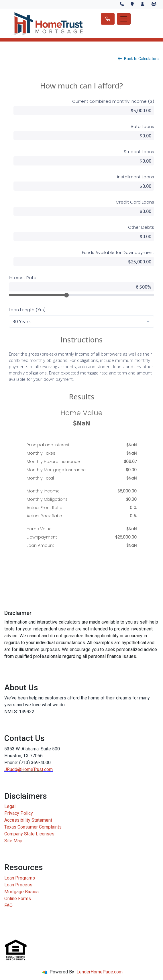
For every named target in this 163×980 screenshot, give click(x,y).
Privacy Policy (19, 813)
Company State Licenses (29, 834)
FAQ (8, 905)
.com (48, 769)
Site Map (13, 841)
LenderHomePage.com (100, 972)
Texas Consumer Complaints (33, 827)
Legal (10, 806)
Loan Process (18, 885)
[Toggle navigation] (124, 19)
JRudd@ (13, 769)
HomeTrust (32, 769)
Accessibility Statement (28, 820)
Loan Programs (20, 878)
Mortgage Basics (21, 892)
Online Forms (18, 899)
